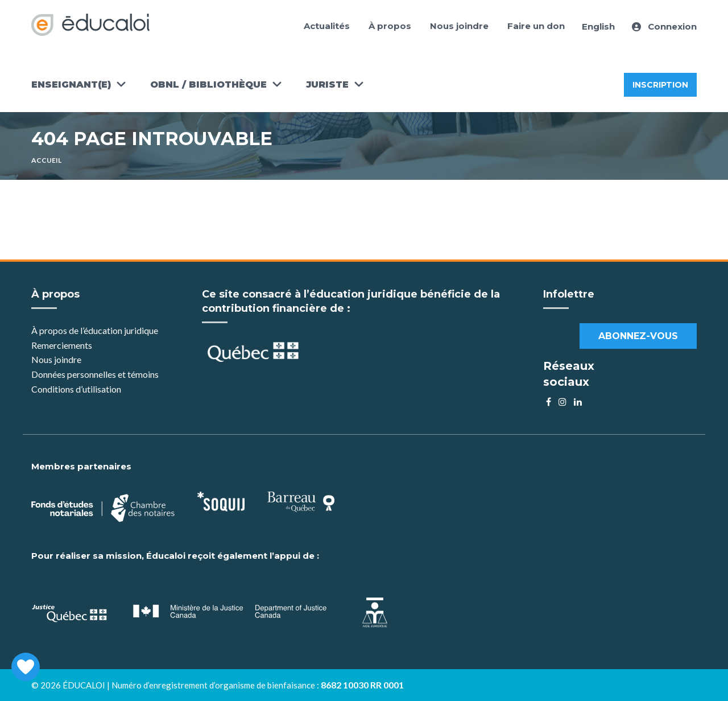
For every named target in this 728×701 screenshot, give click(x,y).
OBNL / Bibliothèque (208, 84)
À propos (390, 26)
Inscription (660, 85)
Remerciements (62, 345)
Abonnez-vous (638, 336)
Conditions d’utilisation (76, 389)
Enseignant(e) (71, 84)
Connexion (664, 26)
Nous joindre (459, 26)
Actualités (327, 26)
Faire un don (536, 26)
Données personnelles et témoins (95, 374)
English (598, 26)
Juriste (327, 84)
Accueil (46, 160)
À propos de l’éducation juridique (95, 330)
